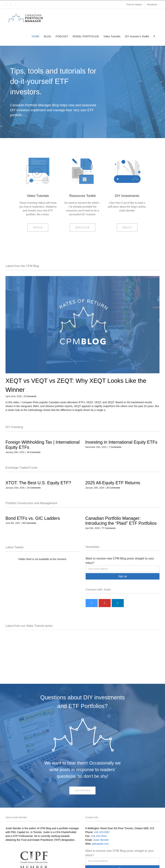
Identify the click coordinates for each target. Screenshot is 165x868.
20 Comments (113, 488)
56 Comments (29, 523)
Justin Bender (101, 840)
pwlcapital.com (100, 844)
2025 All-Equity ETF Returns (113, 483)
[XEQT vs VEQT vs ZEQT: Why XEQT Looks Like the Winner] (82, 325)
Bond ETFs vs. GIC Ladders (33, 518)
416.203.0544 (99, 836)
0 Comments (30, 396)
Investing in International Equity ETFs (121, 442)
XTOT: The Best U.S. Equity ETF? (38, 483)
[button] (154, 36)
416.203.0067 (102, 832)
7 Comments (115, 447)
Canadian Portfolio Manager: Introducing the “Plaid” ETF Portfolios (121, 521)
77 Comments (109, 528)
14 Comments (34, 452)
